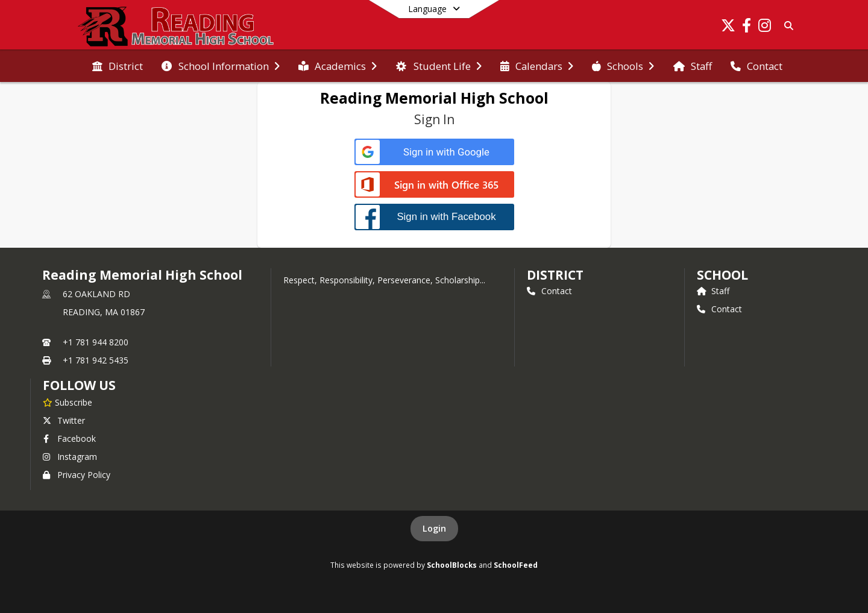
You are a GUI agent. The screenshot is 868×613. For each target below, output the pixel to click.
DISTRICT (555, 275)
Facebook (69, 439)
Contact (549, 291)
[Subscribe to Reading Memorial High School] (68, 402)
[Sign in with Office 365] (434, 185)
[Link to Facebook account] (746, 27)
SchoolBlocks (452, 565)
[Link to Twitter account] (728, 27)
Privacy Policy (77, 475)
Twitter (64, 420)
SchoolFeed (516, 565)
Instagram (70, 457)
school (722, 275)
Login (434, 528)
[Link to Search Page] (786, 26)
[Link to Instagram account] (764, 27)
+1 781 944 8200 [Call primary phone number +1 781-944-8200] (96, 342)
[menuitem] (118, 66)
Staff (713, 291)
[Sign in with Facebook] (434, 217)
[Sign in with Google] (434, 152)
